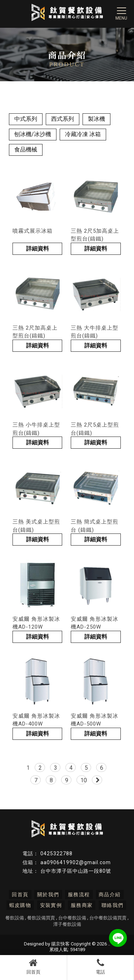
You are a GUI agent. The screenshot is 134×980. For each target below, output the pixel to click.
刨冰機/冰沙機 (33, 134)
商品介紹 (110, 894)
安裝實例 (51, 905)
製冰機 (96, 119)
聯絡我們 (113, 905)
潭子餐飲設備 (67, 924)
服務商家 (82, 905)
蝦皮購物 (20, 905)
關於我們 (48, 894)
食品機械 (26, 149)
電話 (101, 966)
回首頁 (33, 966)
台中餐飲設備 (72, 918)
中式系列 (26, 119)
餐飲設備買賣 (41, 918)
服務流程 (79, 894)
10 (84, 780)
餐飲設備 (15, 918)
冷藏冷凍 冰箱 (83, 134)
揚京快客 (60, 944)
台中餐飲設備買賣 (108, 918)
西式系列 (63, 119)
